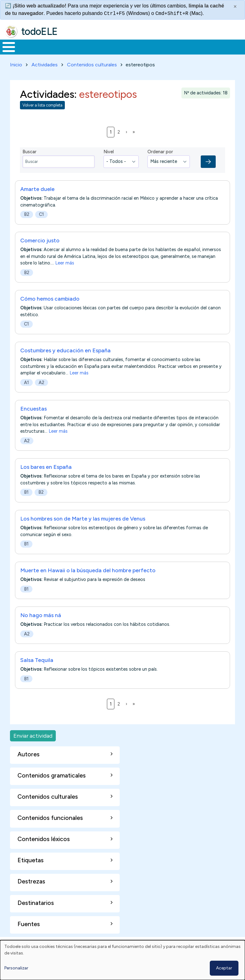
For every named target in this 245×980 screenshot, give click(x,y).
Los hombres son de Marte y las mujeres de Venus (83, 530)
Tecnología (169, 53)
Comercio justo (40, 252)
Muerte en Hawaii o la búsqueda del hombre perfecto (88, 582)
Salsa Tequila (37, 671)
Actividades (45, 76)
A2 (41, 394)
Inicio (5, 53)
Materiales (30, 53)
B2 (27, 226)
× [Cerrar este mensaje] (235, 7)
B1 (26, 504)
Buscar (239, 46)
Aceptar (224, 968)
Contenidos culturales (92, 76)
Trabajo (107, 53)
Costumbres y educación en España (65, 362)
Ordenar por (160, 163)
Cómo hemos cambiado (50, 310)
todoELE (39, 31)
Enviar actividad (33, 747)
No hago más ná (41, 627)
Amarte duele (37, 200)
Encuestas (34, 420)
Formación (70, 53)
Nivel (109, 163)
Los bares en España (46, 479)
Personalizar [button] (16, 968)
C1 (41, 226)
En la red (136, 53)
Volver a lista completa (42, 117)
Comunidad (211, 53)
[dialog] (122, 960)
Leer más (65, 275)
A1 (26, 394)
